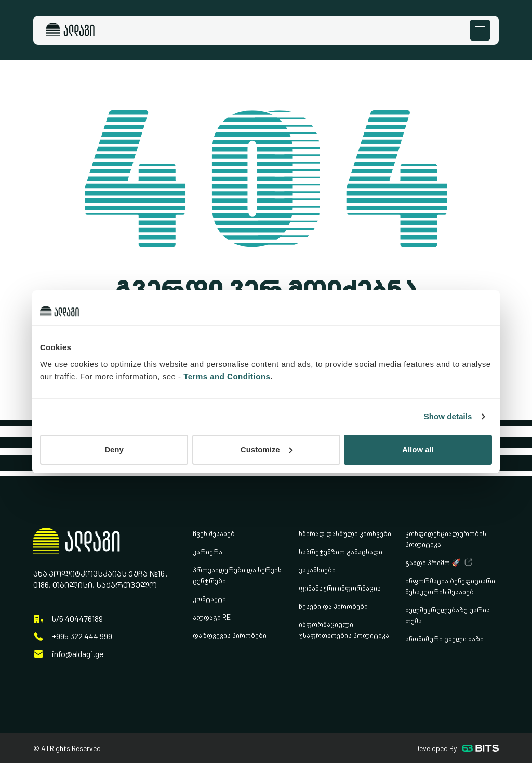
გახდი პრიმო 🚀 (433, 562)
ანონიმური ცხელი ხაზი (444, 639)
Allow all (418, 450)
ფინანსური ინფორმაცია (340, 588)
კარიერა (208, 551)
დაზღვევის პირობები (230, 635)
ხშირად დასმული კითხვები (345, 533)
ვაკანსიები (317, 570)
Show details (448, 416)
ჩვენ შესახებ (214, 533)
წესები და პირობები (333, 606)
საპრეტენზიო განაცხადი (341, 551)
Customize (267, 450)
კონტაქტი (209, 599)
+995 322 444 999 (82, 637)
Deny (114, 450)
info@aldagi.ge (78, 654)
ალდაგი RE (212, 617)
